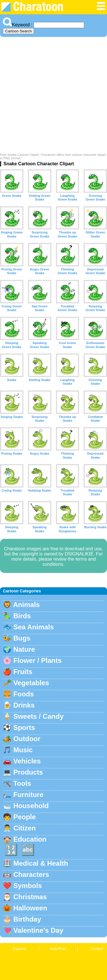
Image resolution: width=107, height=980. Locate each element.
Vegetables (31, 683)
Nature (24, 649)
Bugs (22, 638)
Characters (31, 874)
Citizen (25, 828)
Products (28, 772)
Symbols (28, 886)
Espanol (19, 949)
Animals (26, 605)
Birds (22, 616)
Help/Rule (58, 949)
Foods (24, 694)
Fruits (23, 672)
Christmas (30, 897)
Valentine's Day (38, 930)
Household (31, 806)
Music (23, 750)
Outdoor (27, 739)
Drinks (24, 705)
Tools (22, 783)
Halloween (30, 908)
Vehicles (27, 761)
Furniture (28, 795)
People (25, 817)
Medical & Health (41, 863)
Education (30, 839)
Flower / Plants (38, 660)
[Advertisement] (53, 96)
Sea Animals (34, 627)
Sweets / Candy (39, 716)
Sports (24, 727)
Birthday (27, 919)
